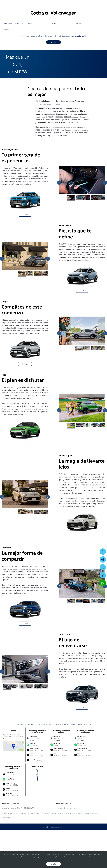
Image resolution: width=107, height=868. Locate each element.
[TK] (37, 817)
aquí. (93, 857)
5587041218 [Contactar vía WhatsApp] (85, 782)
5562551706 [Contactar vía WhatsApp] (61, 782)
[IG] (37, 813)
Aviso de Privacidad (80, 74)
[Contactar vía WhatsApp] (103, 583)
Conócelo (25, 252)
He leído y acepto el (73, 74)
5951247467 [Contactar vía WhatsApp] (37, 782)
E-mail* (31, 61)
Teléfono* (7, 67)
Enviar (53, 80)
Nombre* (55, 61)
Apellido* (79, 61)
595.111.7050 (10, 812)
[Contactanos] (78, 3)
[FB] (37, 809)
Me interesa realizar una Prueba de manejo (37, 74)
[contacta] (13, 784)
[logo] (66, 7)
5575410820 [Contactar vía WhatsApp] (13, 817)
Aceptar (53, 864)
